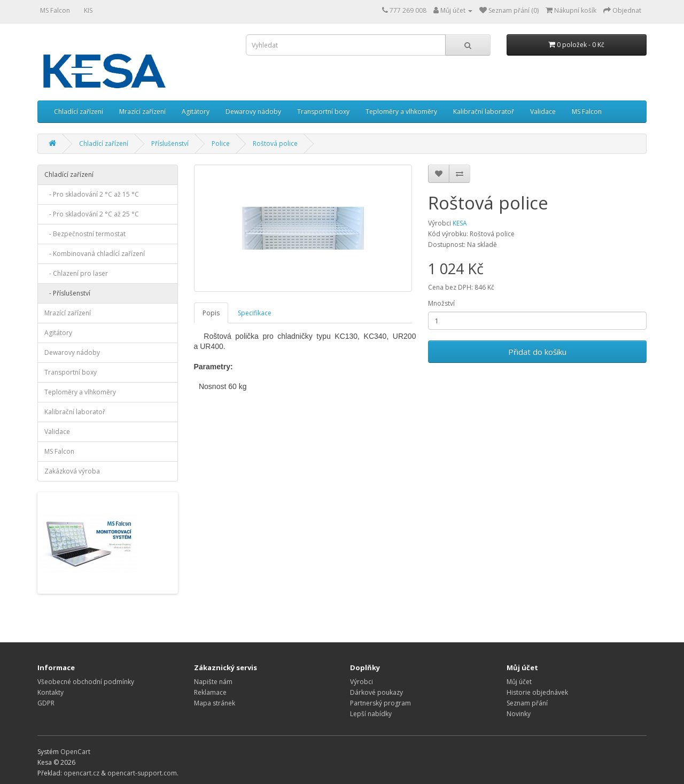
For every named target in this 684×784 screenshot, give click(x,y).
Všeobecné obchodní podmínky (86, 682)
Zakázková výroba (72, 471)
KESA (460, 223)
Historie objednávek (537, 692)
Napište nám (213, 682)
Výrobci (362, 682)
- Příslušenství (67, 293)
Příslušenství (170, 143)
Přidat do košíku (537, 352)
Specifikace (255, 313)
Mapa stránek (215, 703)
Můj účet (519, 682)
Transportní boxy (323, 111)
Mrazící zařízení (142, 111)
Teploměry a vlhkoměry (401, 111)
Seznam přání (527, 703)
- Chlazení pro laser (76, 273)
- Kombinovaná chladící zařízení (95, 254)
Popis (211, 313)
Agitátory (196, 111)
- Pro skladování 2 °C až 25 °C (92, 214)
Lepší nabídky (371, 714)
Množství (441, 303)
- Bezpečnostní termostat (85, 234)
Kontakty (50, 692)
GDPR (46, 703)
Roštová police (275, 143)
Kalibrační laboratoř (484, 111)
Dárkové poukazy (376, 692)
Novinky (519, 714)
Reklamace (210, 692)
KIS (88, 10)
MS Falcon (55, 10)
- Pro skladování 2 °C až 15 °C (92, 194)
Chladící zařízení (79, 111)
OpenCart (75, 752)
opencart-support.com (142, 773)
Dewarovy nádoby (253, 111)
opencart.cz (81, 773)
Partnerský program (380, 703)
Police (221, 143)
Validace (543, 111)
